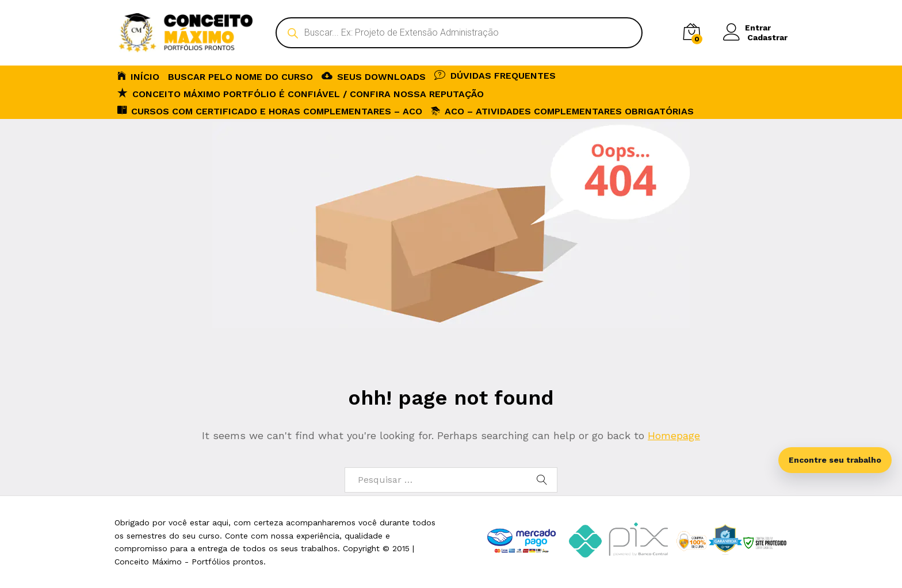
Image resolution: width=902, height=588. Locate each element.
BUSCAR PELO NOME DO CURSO (240, 77)
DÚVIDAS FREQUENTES (495, 75)
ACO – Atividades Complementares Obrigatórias (562, 111)
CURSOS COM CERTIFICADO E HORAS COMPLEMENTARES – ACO (270, 110)
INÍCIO (138, 76)
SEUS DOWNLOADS (374, 76)
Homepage (674, 435)
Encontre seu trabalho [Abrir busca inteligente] (835, 460)
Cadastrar (767, 37)
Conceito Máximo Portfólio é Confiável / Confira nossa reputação (301, 93)
